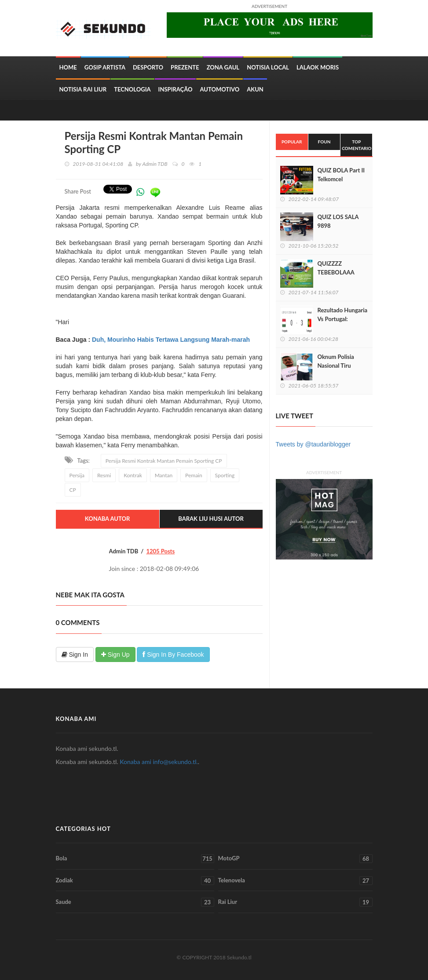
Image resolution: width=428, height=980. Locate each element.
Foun (324, 142)
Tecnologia (132, 89)
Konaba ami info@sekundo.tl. (159, 762)
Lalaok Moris (318, 67)
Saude (135, 902)
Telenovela (295, 881)
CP (73, 490)
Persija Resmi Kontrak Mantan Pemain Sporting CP (164, 461)
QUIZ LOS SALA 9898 (338, 221)
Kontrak (133, 475)
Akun (255, 89)
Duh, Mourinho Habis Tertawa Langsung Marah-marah (171, 340)
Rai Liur (295, 902)
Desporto (148, 67)
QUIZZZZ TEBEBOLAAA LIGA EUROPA (336, 272)
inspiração (176, 89)
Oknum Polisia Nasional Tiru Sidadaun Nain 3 (338, 366)
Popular (292, 142)
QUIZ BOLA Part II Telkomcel (341, 175)
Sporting (225, 475)
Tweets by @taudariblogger (313, 444)
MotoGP (295, 859)
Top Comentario (357, 145)
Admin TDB (155, 164)
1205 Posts (160, 551)
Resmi (104, 475)
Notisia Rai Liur (83, 89)
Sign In (75, 655)
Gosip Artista (105, 67)
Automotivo (219, 89)
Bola (135, 859)
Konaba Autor (108, 519)
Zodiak (135, 881)
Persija (77, 475)
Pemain (194, 475)
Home (68, 67)
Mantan (164, 475)
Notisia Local (268, 67)
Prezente (185, 67)
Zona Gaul (223, 67)
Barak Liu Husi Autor (211, 519)
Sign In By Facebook (173, 655)
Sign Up (115, 655)
